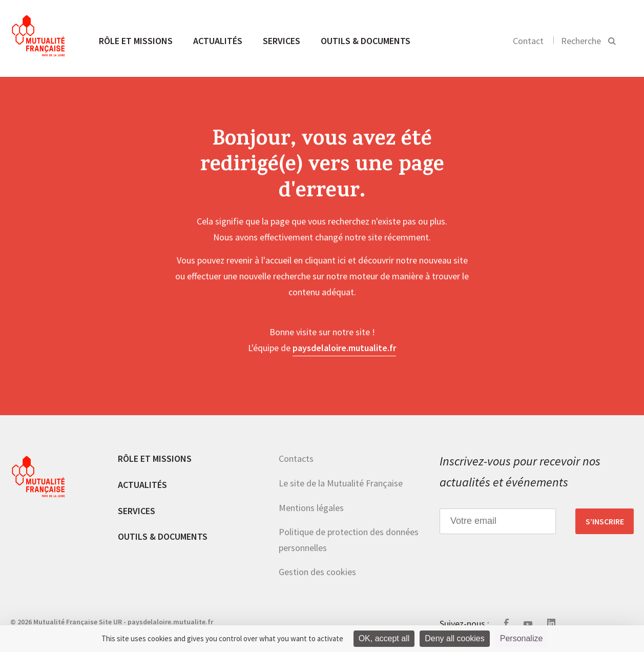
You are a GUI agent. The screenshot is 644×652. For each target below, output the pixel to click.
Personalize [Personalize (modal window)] (522, 638)
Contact (528, 41)
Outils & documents (366, 41)
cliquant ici (325, 260)
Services (282, 41)
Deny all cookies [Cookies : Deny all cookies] (455, 638)
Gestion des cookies (317, 572)
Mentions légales (311, 508)
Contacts (296, 459)
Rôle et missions (136, 41)
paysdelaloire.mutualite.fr (344, 348)
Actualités (218, 41)
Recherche (581, 41)
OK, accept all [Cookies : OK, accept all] (384, 638)
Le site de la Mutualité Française (341, 483)
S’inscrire (605, 521)
